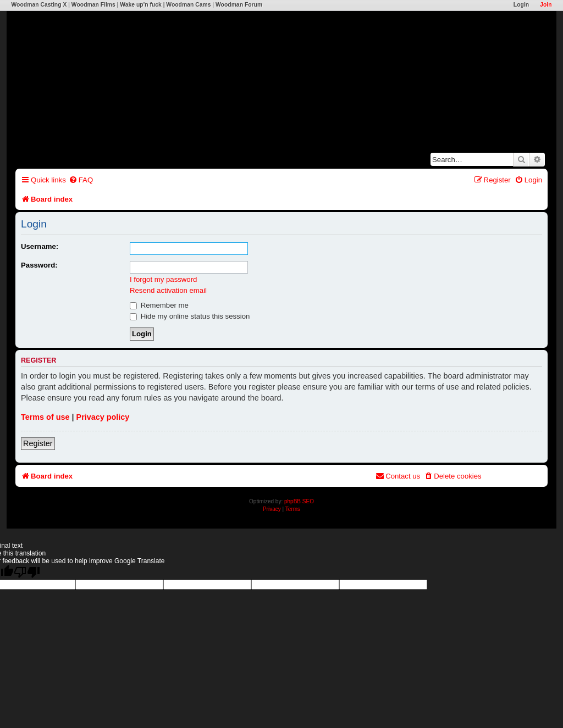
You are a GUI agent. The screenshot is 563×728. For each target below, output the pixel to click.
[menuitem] (81, 180)
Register (38, 443)
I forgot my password (163, 279)
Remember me (159, 305)
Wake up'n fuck (140, 5)
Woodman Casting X (39, 5)
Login (521, 5)
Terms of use (45, 417)
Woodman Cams (188, 5)
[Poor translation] (27, 572)
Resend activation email (168, 290)
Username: (40, 246)
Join (546, 5)
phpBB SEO (299, 501)
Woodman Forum (239, 5)
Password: (39, 265)
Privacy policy (103, 417)
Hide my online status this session (190, 316)
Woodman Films (93, 5)
